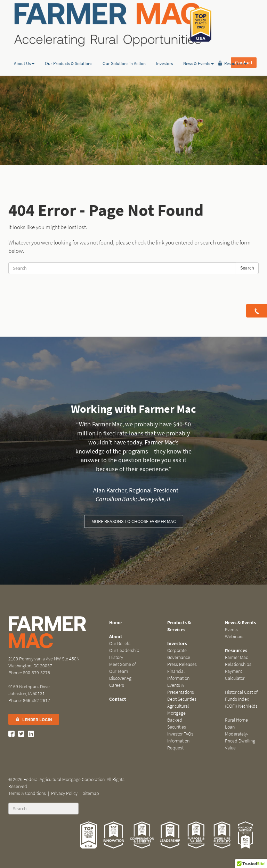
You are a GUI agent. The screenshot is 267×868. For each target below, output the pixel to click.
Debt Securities (182, 699)
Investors (164, 53)
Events (231, 630)
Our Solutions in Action (124, 53)
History (116, 657)
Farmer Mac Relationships (238, 661)
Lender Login (34, 720)
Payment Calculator (235, 675)
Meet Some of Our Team (123, 668)
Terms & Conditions (27, 793)
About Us (24, 53)
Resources (236, 53)
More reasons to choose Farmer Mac (134, 521)
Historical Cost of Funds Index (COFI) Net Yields (241, 699)
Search (247, 268)
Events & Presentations (181, 689)
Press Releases (182, 664)
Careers (117, 685)
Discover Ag (120, 678)
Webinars (234, 637)
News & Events (199, 53)
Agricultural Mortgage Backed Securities (178, 717)
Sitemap (91, 793)
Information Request (178, 744)
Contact (244, 24)
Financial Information (178, 675)
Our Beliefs (120, 644)
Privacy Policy (64, 793)
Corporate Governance (179, 654)
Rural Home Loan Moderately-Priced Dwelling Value (240, 734)
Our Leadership (124, 650)
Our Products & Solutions (68, 53)
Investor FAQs (180, 734)
